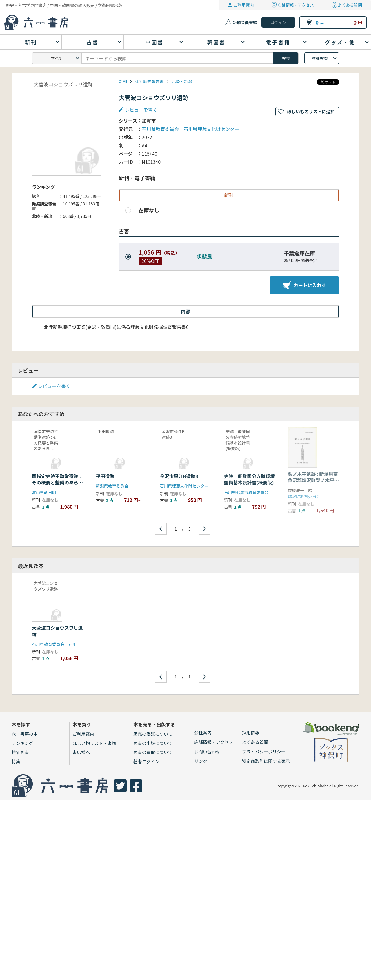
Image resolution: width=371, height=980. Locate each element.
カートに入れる (304, 285)
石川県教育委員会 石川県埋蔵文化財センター (190, 129)
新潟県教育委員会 (112, 486)
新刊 (123, 81)
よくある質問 (350, 5)
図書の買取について (153, 752)
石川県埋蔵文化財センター (184, 486)
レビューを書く (141, 110)
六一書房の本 (25, 734)
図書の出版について (153, 743)
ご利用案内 (244, 5)
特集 (16, 761)
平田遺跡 (105, 476)
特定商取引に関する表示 (266, 761)
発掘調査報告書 (149, 81)
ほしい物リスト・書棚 (94, 743)
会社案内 (203, 732)
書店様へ (81, 752)
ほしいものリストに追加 (311, 111)
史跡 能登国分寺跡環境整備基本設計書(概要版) (249, 479)
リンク (201, 761)
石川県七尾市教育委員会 (246, 492)
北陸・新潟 (182, 81)
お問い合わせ (207, 752)
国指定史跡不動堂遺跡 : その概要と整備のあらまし (57, 483)
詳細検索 (320, 58)
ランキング (22, 743)
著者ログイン (146, 761)
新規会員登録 (245, 22)
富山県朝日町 (44, 492)
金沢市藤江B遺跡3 (179, 476)
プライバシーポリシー (264, 752)
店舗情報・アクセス (296, 5)
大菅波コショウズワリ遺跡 (57, 631)
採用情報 (251, 732)
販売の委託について (153, 734)
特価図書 (20, 752)
